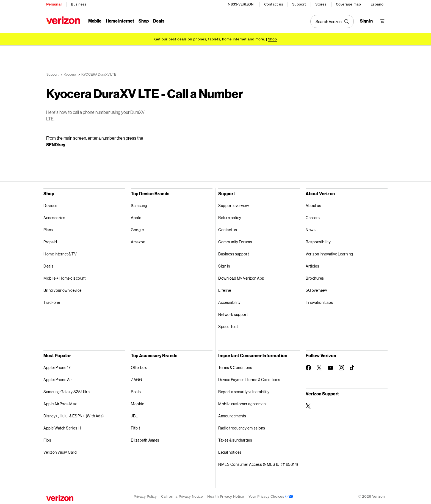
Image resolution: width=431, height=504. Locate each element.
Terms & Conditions (235, 367)
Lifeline (225, 289)
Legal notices (230, 451)
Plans (48, 229)
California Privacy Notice (182, 496)
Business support (234, 253)
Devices (50, 205)
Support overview (234, 205)
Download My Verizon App (241, 277)
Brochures (315, 277)
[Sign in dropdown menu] (366, 21)
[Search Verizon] (332, 21)
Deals (49, 265)
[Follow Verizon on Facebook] (308, 367)
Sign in (224, 265)
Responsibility (318, 241)
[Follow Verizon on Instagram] (341, 367)
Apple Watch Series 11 (62, 427)
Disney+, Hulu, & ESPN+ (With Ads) (74, 415)
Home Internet (120, 21)
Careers (313, 217)
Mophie (137, 403)
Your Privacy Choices (271, 496)
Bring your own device (63, 289)
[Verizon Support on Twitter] (308, 405)
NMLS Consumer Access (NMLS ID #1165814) (258, 463)
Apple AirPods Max (60, 403)
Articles (312, 265)
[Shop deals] (272, 39)
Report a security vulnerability (244, 391)
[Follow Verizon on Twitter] (319, 367)
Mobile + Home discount (64, 277)
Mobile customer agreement (243, 403)
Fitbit (135, 427)
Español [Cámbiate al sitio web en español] (377, 4)
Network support (233, 314)
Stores (321, 4)
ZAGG (136, 379)
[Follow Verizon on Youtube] (330, 367)
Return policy (230, 217)
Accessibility (230, 301)
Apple (136, 217)
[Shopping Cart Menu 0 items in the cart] (382, 21)
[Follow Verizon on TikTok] (352, 367)
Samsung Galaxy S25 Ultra (67, 391)
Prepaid (50, 241)
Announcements (232, 415)
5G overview (316, 289)
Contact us (274, 4)
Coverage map (348, 4)
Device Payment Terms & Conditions (249, 379)
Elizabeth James (145, 439)
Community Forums (235, 241)
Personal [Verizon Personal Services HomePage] (54, 4)
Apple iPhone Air (58, 379)
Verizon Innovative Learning (329, 253)
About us (313, 205)
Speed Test (228, 326)
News (311, 229)
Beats (136, 391)
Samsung (139, 205)
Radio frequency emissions (242, 427)
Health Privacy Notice (226, 496)
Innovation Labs (319, 301)
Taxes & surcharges (235, 439)
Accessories (54, 217)
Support (299, 4)
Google (137, 229)
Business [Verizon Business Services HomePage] (79, 4)
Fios (47, 439)
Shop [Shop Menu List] (144, 21)
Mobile (95, 21)
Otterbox (139, 367)
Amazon (138, 241)
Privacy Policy (145, 496)
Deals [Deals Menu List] (159, 21)
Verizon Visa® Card (60, 451)
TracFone (52, 301)
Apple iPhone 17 (57, 367)
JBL (134, 415)
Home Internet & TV (60, 253)
